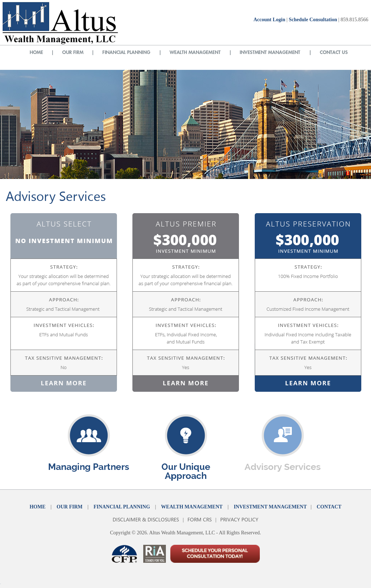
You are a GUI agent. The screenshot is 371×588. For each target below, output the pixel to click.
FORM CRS (200, 519)
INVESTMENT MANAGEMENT (270, 507)
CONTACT (329, 507)
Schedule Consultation (313, 20)
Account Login (269, 20)
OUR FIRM (69, 507)
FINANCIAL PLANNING (122, 507)
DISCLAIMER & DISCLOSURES (146, 519)
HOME (37, 507)
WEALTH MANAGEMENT (192, 507)
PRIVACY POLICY (239, 519)
